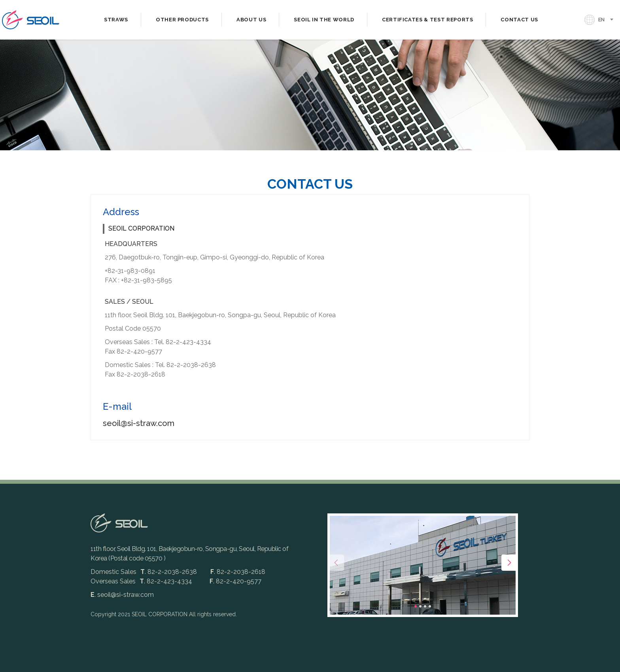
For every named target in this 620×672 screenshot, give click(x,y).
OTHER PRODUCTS (182, 20)
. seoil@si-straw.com (122, 595)
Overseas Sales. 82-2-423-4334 (141, 581)
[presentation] (336, 563)
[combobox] (608, 20)
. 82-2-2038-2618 (238, 572)
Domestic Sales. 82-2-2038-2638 (145, 572)
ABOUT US (251, 20)
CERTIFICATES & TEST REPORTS (428, 20)
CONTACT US (519, 20)
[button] (416, 606)
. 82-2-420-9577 (235, 581)
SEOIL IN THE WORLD (324, 20)
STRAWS (116, 20)
